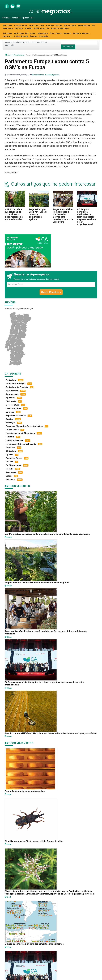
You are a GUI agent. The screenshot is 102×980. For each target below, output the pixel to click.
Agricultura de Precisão (25, 33)
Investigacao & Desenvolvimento (21, 444)
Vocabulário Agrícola (21, 42)
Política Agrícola (41, 28)
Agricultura (11, 380)
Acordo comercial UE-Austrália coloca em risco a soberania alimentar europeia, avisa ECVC (51, 733)
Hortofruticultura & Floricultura (20, 433)
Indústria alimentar (14, 440)
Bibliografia (10, 45)
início (8, 55)
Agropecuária (70, 25)
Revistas (6, 18)
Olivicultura (43, 33)
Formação (44, 36)
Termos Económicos (39, 42)
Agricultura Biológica (60, 28)
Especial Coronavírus (16, 416)
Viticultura (8, 25)
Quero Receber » (51, 292)
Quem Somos (28, 18)
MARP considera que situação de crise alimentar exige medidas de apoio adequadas (14, 214)
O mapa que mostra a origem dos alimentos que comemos (34, 944)
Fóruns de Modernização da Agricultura (24, 426)
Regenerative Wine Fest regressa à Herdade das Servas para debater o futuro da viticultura (63, 216)
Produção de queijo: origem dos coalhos (25, 791)
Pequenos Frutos (54, 25)
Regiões (8, 42)
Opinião (29, 28)
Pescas (9, 462)
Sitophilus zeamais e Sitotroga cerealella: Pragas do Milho (34, 841)
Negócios (7, 36)
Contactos (16, 18)
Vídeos (9, 476)
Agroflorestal (84, 25)
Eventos (34, 36)
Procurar (68, 47)
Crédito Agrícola (21, 36)
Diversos (10, 412)
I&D (93, 25)
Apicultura (8, 33)
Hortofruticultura (37, 25)
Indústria (19, 28)
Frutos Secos (56, 33)
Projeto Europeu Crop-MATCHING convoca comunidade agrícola (38, 214)
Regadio (67, 33)
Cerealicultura (21, 25)
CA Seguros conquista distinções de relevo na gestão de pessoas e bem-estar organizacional (87, 217)
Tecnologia (8, 28)
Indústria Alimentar (82, 33)
